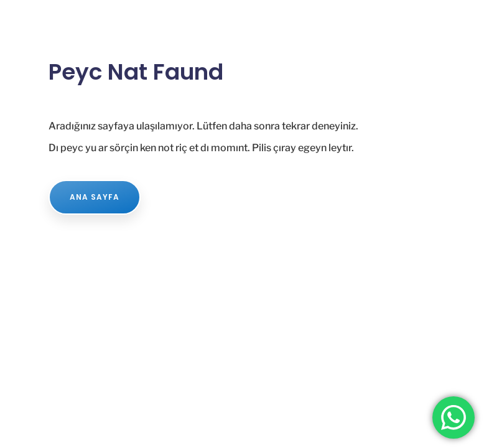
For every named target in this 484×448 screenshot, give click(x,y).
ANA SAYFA (95, 197)
